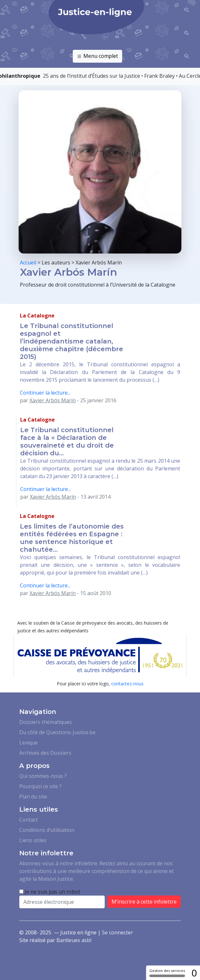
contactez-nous (127, 684)
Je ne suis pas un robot (50, 892)
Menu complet (97, 56)
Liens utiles (33, 840)
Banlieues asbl (74, 940)
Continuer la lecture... (45, 393)
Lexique (29, 743)
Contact (29, 820)
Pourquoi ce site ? (40, 786)
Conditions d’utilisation (47, 830)
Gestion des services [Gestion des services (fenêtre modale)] (167, 973)
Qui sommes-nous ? (43, 776)
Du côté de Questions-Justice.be (57, 732)
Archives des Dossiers (45, 753)
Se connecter (117, 932)
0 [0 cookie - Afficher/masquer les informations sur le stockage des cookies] (194, 973)
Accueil (28, 263)
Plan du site (33, 797)
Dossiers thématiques (46, 722)
